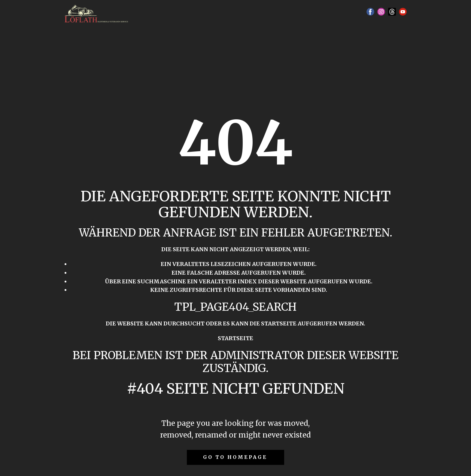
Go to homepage (235, 457)
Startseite (235, 338)
